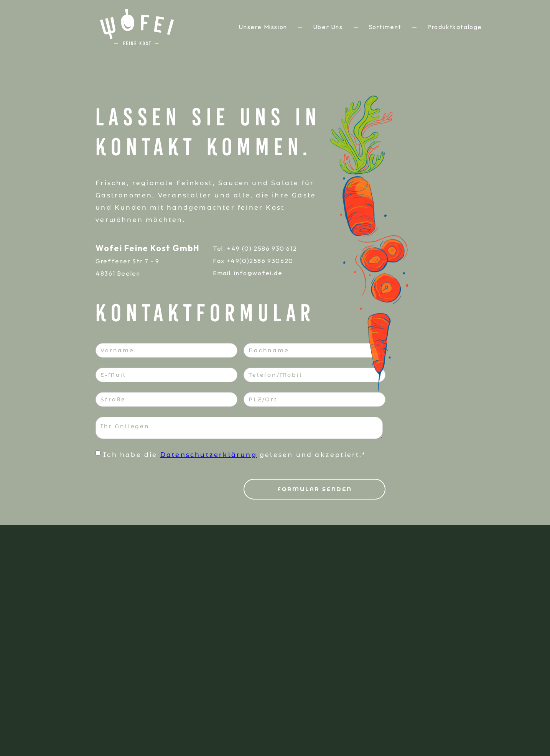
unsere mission (263, 27)
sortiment (385, 27)
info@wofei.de (258, 273)
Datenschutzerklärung (209, 455)
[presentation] (154, 484)
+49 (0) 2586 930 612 (262, 248)
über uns (328, 27)
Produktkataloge (455, 27)
